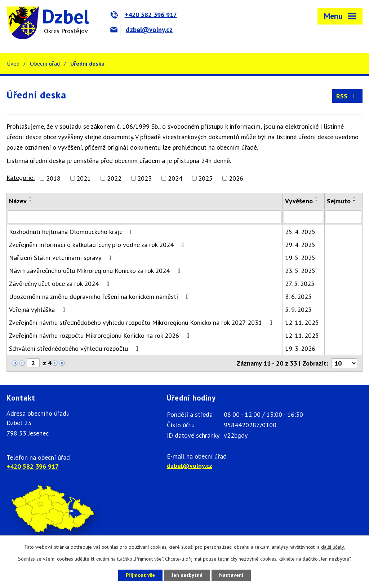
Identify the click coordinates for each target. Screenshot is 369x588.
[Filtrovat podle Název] (145, 217)
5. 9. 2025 (298, 310)
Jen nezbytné (187, 575)
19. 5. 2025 (300, 258)
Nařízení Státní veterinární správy (62, 258)
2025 (205, 178)
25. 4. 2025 (300, 232)
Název (18, 201)
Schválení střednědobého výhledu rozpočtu (75, 348)
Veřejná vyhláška (39, 310)
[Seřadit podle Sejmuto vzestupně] (355, 198)
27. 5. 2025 (300, 284)
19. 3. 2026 (300, 348)
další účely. (333, 547)
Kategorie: (21, 178)
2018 (53, 178)
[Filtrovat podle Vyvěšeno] (304, 217)
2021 (84, 178)
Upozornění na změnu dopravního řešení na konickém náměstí (100, 297)
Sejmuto (339, 201)
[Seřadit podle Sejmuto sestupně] (355, 200)
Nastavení (231, 575)
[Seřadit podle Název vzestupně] (31, 198)
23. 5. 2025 (300, 271)
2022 (114, 178)
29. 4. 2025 (300, 245)
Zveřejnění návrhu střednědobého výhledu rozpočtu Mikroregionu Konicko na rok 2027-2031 (142, 322)
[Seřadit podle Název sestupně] (31, 200)
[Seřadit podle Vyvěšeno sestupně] (317, 200)
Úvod (13, 63)
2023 (145, 178)
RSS (348, 96)
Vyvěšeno (299, 201)
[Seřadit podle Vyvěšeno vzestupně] (317, 198)
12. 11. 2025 (302, 322)
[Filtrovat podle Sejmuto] (343, 217)
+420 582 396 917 (144, 15)
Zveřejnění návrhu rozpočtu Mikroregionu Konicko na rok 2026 (101, 335)
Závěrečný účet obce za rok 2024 (61, 284)
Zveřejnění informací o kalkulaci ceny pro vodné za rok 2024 (98, 245)
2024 (175, 178)
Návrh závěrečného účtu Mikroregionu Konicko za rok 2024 (96, 271)
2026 (236, 178)
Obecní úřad (45, 63)
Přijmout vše (140, 575)
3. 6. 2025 (298, 297)
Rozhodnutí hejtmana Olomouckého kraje (72, 232)
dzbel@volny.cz (141, 30)
